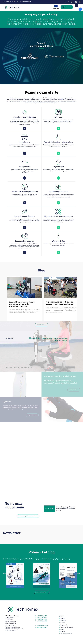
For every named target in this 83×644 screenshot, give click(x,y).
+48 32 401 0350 (42, 616)
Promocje (63, 621)
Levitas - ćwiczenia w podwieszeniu (52, 302)
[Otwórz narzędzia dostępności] (80, 9)
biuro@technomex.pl (24, 2)
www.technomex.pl (42, 628)
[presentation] (5, 574)
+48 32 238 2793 (42, 620)
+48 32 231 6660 (42, 618)
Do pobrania (64, 625)
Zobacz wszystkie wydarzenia (27, 516)
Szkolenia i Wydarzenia (67, 628)
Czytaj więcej (60, 57)
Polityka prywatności (66, 634)
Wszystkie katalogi (40, 593)
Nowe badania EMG (9, 302)
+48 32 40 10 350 (9, 2)
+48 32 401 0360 (42, 621)
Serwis (62, 630)
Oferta (62, 617)
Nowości (63, 619)
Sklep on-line (68, 7)
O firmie (63, 623)
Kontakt (63, 632)
